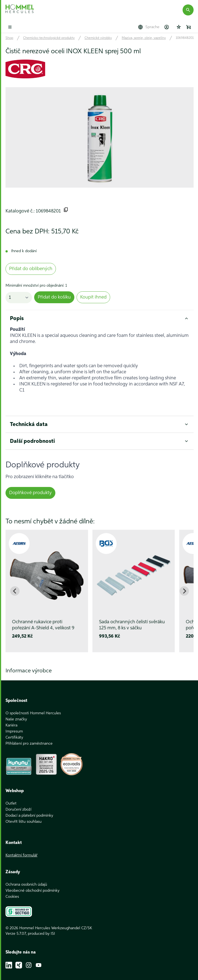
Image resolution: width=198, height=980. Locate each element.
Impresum (14, 725)
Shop (9, 38)
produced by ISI (41, 928)
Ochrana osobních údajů (26, 878)
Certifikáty (14, 731)
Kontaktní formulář (21, 849)
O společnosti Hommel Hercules (33, 707)
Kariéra (11, 719)
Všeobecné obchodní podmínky (32, 885)
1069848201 (185, 38)
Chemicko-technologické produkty (49, 38)
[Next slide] (184, 591)
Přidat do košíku (54, 297)
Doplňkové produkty (30, 493)
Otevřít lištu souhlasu (24, 816)
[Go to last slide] (15, 591)
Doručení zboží (18, 803)
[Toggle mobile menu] (10, 27)
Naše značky (16, 713)
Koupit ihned (93, 297)
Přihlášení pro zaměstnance (29, 737)
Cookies (12, 891)
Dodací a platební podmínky (29, 809)
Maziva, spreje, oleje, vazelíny (144, 38)
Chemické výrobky (98, 38)
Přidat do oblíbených (31, 269)
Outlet (11, 797)
